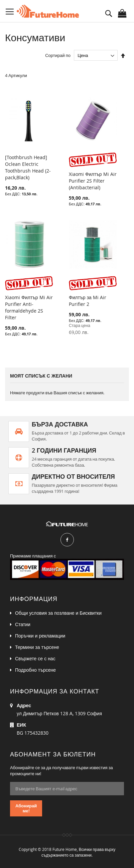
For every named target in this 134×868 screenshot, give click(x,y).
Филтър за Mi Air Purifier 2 (88, 301)
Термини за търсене (37, 647)
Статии (23, 624)
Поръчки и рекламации (40, 636)
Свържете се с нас (35, 658)
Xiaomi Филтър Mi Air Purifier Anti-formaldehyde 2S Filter (29, 307)
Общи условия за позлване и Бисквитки (58, 613)
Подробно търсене (35, 670)
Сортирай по (58, 55)
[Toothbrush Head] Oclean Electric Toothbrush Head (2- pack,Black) (28, 167)
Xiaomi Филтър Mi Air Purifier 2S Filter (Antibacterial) (93, 181)
